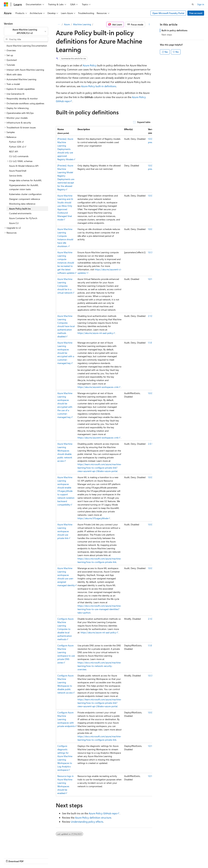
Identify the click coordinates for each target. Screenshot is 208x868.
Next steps (167, 35)
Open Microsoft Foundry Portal (168, 13)
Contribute (58, 858)
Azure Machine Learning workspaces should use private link (65, 531)
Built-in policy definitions (174, 30)
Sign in (201, 4)
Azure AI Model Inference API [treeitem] (24, 166)
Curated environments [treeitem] (20, 213)
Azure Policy (90, 65)
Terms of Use (87, 858)
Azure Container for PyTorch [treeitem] (23, 218)
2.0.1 (150, 444)
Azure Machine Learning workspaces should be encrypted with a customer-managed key (66, 353)
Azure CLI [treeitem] (14, 223)
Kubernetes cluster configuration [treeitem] (25, 194)
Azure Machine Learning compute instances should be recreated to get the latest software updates (66, 263)
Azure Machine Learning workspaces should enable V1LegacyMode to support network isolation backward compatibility (66, 491)
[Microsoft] (6, 4)
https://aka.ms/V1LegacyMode (93, 518)
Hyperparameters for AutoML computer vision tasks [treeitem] (24, 187)
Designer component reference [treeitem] (25, 199)
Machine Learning (82, 24)
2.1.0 (150, 316)
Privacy (71, 858)
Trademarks (103, 858)
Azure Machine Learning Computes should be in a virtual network (65, 286)
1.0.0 (150, 196)
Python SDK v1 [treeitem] (16, 142)
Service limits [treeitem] (16, 176)
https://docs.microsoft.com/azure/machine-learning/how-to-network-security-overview (99, 666)
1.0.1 (150, 279)
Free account (196, 13)
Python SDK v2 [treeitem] (17, 147)
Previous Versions (29, 858)
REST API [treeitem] (14, 151)
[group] (104, 461)
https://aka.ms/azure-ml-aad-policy (95, 333)
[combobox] (26, 31)
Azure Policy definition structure (93, 818)
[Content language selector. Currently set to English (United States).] (19, 850)
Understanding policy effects (87, 822)
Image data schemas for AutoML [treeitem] (25, 180)
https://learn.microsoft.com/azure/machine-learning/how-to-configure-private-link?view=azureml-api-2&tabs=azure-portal (100, 468)
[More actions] (149, 24)
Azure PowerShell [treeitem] (18, 171)
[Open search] (193, 4)
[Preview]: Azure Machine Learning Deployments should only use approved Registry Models (65, 149)
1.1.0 (150, 343)
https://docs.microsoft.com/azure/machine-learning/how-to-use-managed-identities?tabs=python (99, 609)
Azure (67, 24)
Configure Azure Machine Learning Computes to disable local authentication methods (65, 629)
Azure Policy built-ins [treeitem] (20, 209)
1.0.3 (150, 252)
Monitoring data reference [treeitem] (22, 204)
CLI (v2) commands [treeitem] (19, 156)
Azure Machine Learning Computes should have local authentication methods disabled (66, 326)
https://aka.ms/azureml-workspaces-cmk (98, 387)
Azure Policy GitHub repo (103, 813)
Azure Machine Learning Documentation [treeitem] (27, 46)
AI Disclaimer (10, 858)
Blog (44, 858)
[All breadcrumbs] (59, 24)
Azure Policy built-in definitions (99, 86)
